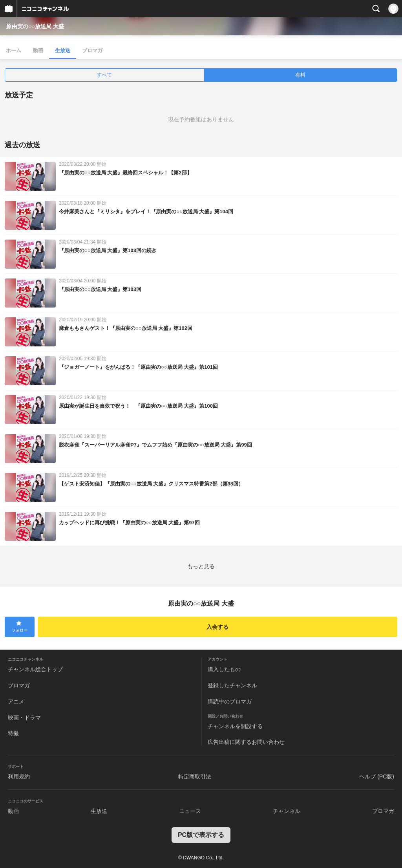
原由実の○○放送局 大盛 (35, 26)
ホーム (14, 50)
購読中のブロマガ (230, 701)
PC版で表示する (201, 835)
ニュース (190, 811)
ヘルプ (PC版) (377, 776)
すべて (104, 75)
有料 (300, 75)
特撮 (13, 733)
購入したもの (224, 669)
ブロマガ (92, 50)
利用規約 (19, 776)
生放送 (63, 50)
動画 (38, 50)
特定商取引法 (195, 776)
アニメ (16, 701)
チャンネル (287, 811)
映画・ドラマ (24, 718)
